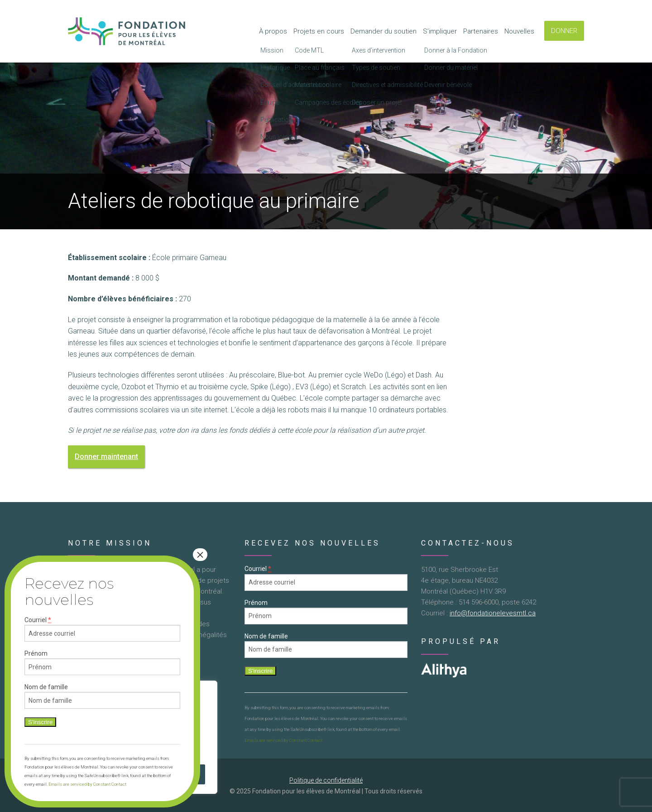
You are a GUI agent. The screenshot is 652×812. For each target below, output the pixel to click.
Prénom (256, 603)
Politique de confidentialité (326, 780)
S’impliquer (440, 31)
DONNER (564, 31)
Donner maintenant (106, 457)
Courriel (258, 569)
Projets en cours (319, 31)
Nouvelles (519, 31)
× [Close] (200, 555)
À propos (273, 31)
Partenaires (481, 31)
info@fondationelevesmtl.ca (493, 613)
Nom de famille (266, 636)
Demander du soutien (384, 31)
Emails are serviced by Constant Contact (283, 740)
